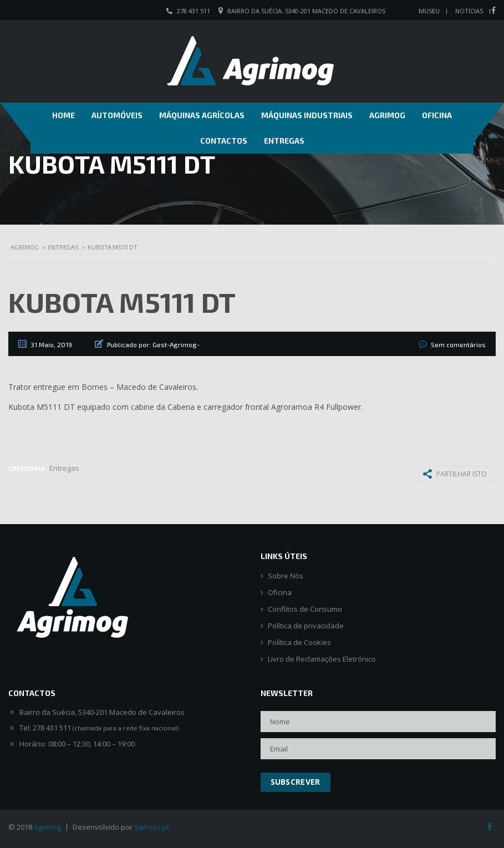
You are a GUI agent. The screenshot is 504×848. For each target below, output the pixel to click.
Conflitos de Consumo (305, 609)
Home (63, 115)
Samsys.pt (152, 827)
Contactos (224, 141)
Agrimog (387, 115)
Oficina (437, 115)
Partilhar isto (455, 474)
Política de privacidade (306, 626)
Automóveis (117, 115)
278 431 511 (194, 11)
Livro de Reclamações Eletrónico (322, 659)
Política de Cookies (299, 643)
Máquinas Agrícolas (202, 115)
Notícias (469, 11)
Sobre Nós (286, 576)
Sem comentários (458, 344)
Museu (429, 11)
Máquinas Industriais (307, 115)
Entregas (284, 141)
